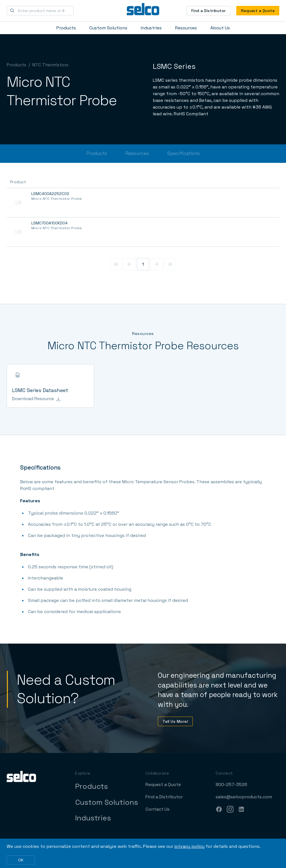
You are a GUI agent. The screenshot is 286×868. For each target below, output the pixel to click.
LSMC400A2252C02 (50, 194)
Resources (186, 28)
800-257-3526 (231, 784)
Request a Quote (258, 11)
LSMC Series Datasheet (40, 390)
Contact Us (158, 809)
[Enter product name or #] (40, 11)
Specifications (183, 153)
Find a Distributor (209, 11)
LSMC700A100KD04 (49, 223)
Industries (151, 28)
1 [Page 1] (143, 264)
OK (21, 860)
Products (66, 28)
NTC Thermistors (50, 65)
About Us (220, 28)
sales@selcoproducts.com (244, 797)
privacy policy (189, 846)
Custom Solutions (108, 28)
